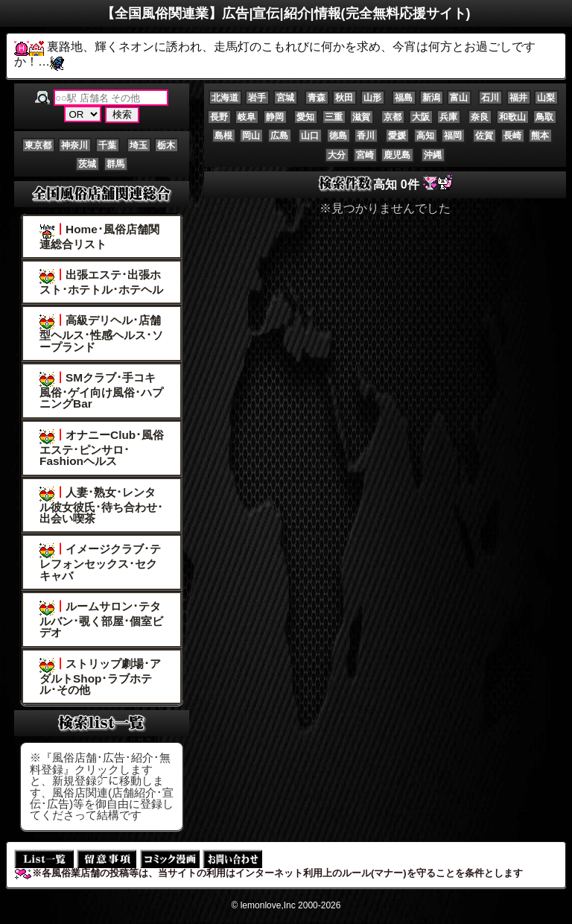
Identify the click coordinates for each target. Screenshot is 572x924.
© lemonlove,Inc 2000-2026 (286, 905)
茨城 (87, 164)
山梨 (546, 98)
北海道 (225, 98)
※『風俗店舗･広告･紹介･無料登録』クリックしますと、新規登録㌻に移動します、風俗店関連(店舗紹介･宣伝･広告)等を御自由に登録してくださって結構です (102, 786)
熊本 (540, 136)
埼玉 (139, 145)
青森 (317, 98)
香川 (366, 136)
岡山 (251, 136)
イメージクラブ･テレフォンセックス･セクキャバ (100, 562)
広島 (279, 136)
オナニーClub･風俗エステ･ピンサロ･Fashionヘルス (102, 448)
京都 (393, 117)
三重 (334, 117)
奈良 (480, 117)
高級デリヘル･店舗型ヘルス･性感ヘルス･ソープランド (101, 333)
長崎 (512, 136)
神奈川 (74, 145)
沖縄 (433, 155)
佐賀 (484, 136)
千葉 (107, 145)
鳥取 (544, 117)
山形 (372, 98)
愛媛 (397, 136)
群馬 (115, 164)
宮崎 (365, 155)
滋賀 (361, 117)
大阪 (421, 117)
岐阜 (247, 117)
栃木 (166, 145)
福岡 (453, 136)
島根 (223, 136)
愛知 (305, 117)
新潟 (431, 98)
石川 (490, 98)
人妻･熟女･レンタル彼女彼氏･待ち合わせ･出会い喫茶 (101, 505)
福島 (404, 98)
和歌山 (512, 117)
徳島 (338, 136)
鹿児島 (397, 155)
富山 (459, 98)
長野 (219, 117)
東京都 (38, 145)
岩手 (257, 98)
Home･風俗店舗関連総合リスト (99, 237)
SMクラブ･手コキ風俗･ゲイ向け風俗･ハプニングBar (101, 390)
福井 (518, 98)
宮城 (285, 98)
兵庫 (448, 117)
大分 (337, 155)
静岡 (275, 117)
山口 (310, 136)
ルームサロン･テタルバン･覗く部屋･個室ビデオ (101, 619)
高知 (425, 136)
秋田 (344, 98)
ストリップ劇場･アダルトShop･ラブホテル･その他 (100, 677)
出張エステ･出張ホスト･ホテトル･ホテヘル (101, 282)
